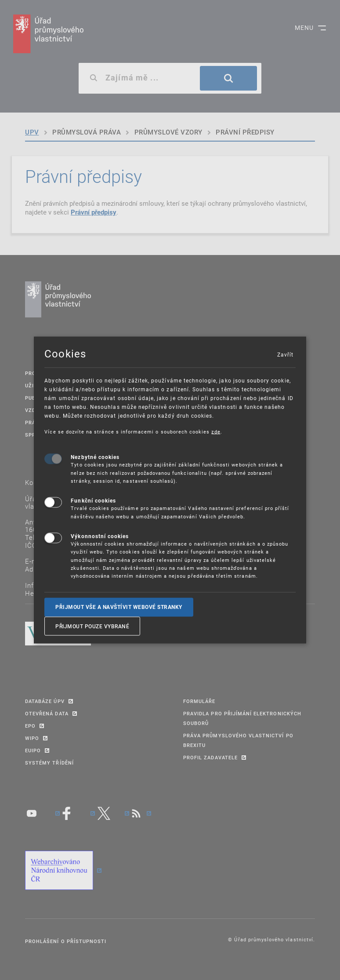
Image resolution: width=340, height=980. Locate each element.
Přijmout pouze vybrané (92, 626)
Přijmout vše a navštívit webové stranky (119, 607)
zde (216, 431)
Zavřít (285, 354)
